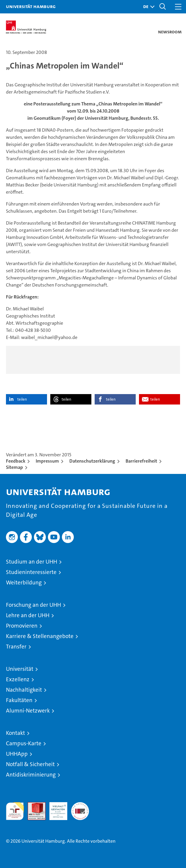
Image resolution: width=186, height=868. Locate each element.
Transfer (16, 647)
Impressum (47, 461)
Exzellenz (18, 679)
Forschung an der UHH (33, 605)
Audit (33, 805)
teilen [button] (22, 399)
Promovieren (22, 626)
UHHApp (17, 754)
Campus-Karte (24, 743)
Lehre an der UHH (28, 615)
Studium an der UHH (32, 562)
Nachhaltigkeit (24, 690)
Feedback (16, 461)
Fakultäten (19, 700)
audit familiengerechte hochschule (15, 811)
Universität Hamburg (31, 6)
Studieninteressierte (31, 572)
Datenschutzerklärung (92, 461)
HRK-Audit (55, 808)
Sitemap (14, 467)
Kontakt (15, 733)
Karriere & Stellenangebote (40, 636)
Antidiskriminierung (31, 775)
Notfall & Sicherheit (30, 764)
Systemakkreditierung (80, 805)
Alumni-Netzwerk (28, 711)
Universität (20, 669)
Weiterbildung (24, 582)
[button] (147, 7)
